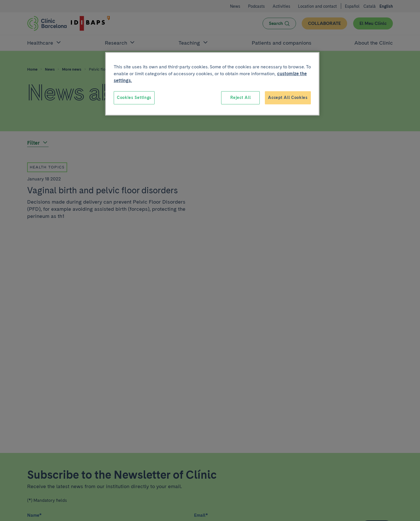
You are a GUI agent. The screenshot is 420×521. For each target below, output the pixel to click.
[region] (212, 84)
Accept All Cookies (288, 98)
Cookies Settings (134, 98)
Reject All (240, 98)
